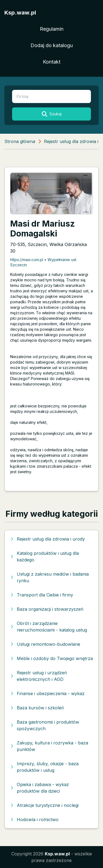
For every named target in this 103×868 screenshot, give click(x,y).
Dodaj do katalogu (52, 45)
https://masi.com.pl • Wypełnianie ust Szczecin (43, 262)
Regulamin (52, 29)
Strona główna (20, 141)
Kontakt (52, 62)
